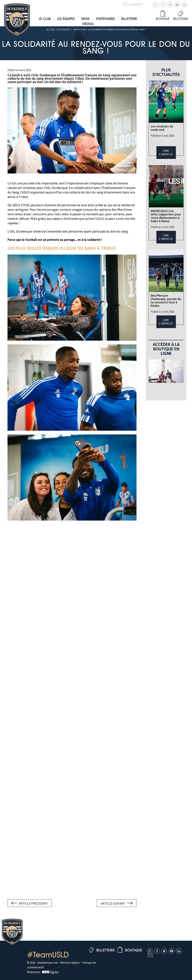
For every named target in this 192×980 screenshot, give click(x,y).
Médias (88, 24)
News (85, 19)
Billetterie (129, 19)
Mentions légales (70, 963)
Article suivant (113, 903)
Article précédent (33, 903)
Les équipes (66, 19)
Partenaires (105, 19)
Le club (45, 19)
